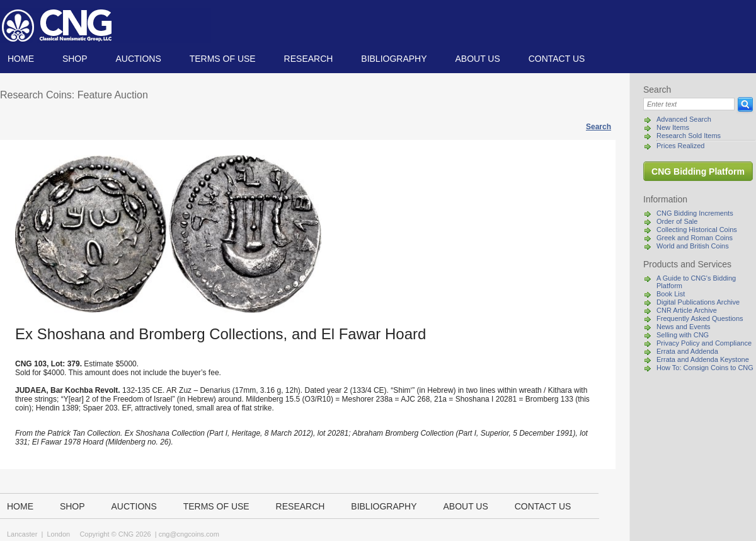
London (58, 534)
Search (598, 127)
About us (477, 59)
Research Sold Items (689, 136)
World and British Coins (693, 246)
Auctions (138, 59)
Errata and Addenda (687, 351)
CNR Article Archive (687, 310)
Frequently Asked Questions (700, 318)
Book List (671, 294)
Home (21, 59)
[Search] (689, 104)
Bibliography (394, 59)
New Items (673, 127)
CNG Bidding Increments (695, 213)
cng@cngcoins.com (189, 534)
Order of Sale (677, 221)
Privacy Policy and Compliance (704, 343)
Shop (75, 59)
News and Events (684, 327)
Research (309, 59)
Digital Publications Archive (698, 302)
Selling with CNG (683, 335)
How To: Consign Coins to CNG (705, 368)
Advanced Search (684, 119)
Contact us (557, 59)
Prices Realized (680, 146)
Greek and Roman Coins (695, 238)
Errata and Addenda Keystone (703, 359)
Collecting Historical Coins (697, 230)
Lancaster (22, 534)
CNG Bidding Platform (698, 172)
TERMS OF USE (223, 59)
